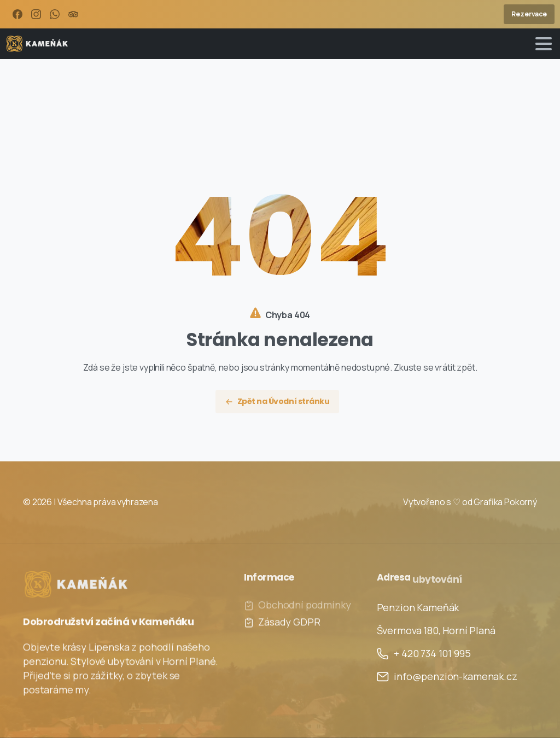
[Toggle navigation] (544, 44)
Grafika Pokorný (505, 502)
